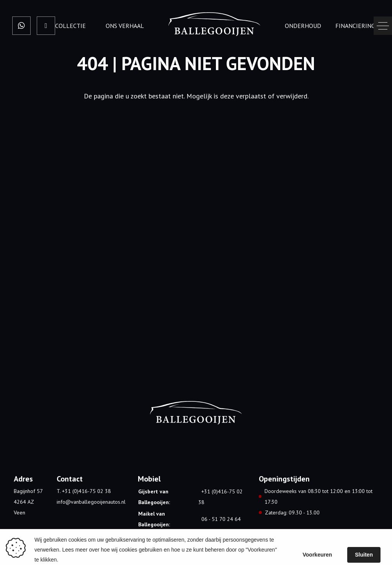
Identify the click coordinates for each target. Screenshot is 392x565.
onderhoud (303, 26)
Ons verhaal (125, 26)
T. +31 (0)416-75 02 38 (84, 491)
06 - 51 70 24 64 (221, 519)
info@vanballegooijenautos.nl (91, 502)
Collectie (70, 26)
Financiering (355, 26)
